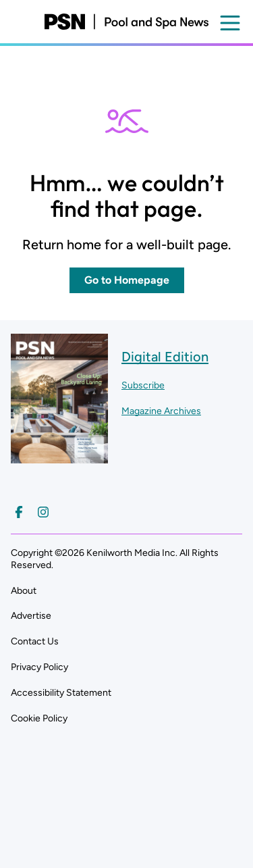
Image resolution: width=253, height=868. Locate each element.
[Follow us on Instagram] (43, 512)
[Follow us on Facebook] (19, 512)
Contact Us (35, 641)
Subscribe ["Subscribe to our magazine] (143, 385)
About (24, 591)
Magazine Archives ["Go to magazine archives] (161, 411)
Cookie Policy (39, 718)
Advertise (31, 616)
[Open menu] (230, 23)
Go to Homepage (127, 280)
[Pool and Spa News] (126, 22)
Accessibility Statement (61, 693)
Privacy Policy (39, 667)
